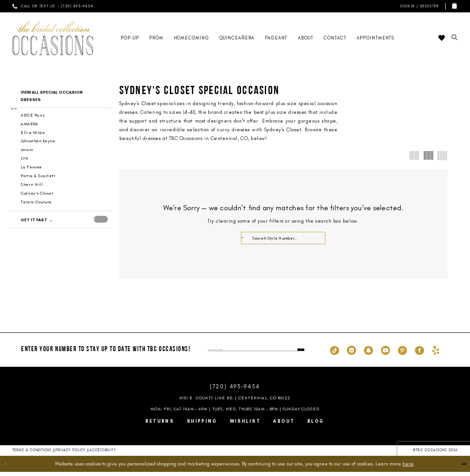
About (284, 425)
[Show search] (454, 38)
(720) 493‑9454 (235, 391)
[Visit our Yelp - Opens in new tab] (436, 354)
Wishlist (246, 425)
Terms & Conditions (32, 454)
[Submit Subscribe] (299, 354)
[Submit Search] (246, 238)
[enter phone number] (256, 354)
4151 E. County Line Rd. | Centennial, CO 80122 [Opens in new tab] (235, 402)
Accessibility (103, 454)
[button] (418, 6)
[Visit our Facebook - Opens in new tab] (420, 354)
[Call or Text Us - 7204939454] (53, 6)
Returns (160, 425)
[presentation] (101, 230)
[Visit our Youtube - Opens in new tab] (386, 354)
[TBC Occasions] (53, 38)
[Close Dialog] (11, 468)
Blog (316, 425)
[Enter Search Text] (283, 238)
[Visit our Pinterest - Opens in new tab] (403, 354)
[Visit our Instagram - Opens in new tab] (352, 354)
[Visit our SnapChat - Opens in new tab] (369, 354)
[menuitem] (53, 6)
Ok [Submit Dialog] (458, 468)
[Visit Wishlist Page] (441, 38)
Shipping (202, 425)
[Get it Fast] (54, 230)
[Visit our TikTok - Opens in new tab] (335, 354)
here (408, 468)
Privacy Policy (71, 454)
